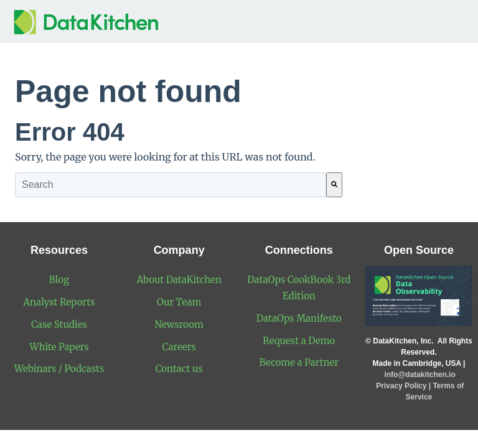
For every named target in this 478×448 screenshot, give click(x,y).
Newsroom (179, 324)
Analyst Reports (59, 302)
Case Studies (59, 324)
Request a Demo (299, 341)
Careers (179, 347)
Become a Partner (299, 362)
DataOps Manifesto (299, 318)
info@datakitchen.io (419, 375)
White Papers (59, 347)
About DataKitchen (179, 280)
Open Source (419, 250)
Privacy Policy (401, 386)
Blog (59, 280)
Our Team (179, 302)
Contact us (179, 369)
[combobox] (171, 185)
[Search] (334, 185)
